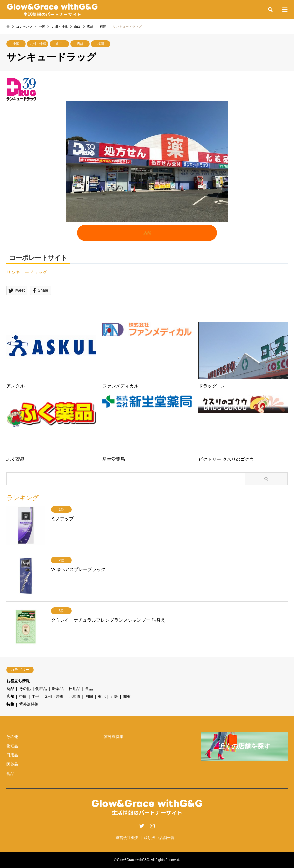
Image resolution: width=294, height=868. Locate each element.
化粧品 (41, 689)
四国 (89, 697)
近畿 (114, 697)
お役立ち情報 (18, 681)
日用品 (75, 689)
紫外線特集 (29, 704)
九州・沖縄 (38, 44)
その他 (25, 689)
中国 (16, 44)
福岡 (101, 44)
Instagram (152, 826)
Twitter (142, 826)
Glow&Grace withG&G (133, 860)
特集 (10, 704)
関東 (127, 697)
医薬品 (58, 689)
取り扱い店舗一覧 (159, 838)
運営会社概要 (127, 838)
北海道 (75, 697)
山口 (59, 44)
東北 (102, 697)
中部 (35, 697)
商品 (10, 689)
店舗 (80, 44)
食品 (89, 689)
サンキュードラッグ (27, 272)
